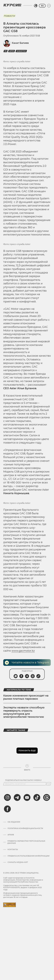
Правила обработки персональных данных (26, 842)
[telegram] (17, 797)
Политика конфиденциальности (25, 828)
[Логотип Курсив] (12, 5)
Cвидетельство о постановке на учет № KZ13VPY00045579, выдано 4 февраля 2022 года (23, 888)
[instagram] (7, 797)
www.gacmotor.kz (23, 651)
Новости (9, 16)
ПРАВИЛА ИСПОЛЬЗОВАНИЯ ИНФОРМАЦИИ (28, 856)
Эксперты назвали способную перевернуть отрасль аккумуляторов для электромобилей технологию (24, 712)
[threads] (47, 797)
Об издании (14, 822)
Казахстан (21, 51)
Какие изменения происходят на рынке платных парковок (26, 697)
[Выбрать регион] (36, 6)
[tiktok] (37, 797)
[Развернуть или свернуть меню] (49, 6)
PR (6, 51)
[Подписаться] (49, 784)
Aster (12, 51)
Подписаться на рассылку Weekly (23, 780)
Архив (11, 835)
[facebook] (7, 809)
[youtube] (27, 797)
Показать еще (27, 751)
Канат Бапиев (20, 43)
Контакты (13, 850)
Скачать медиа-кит (18, 862)
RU (42, 6)
